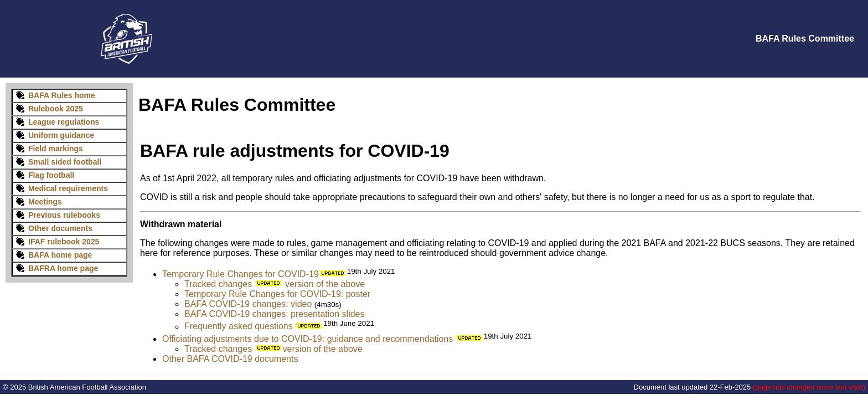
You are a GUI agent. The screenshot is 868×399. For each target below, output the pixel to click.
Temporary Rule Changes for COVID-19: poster (277, 294)
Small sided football (65, 162)
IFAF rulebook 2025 (64, 242)
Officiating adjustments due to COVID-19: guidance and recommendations (308, 339)
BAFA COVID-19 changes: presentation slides (275, 314)
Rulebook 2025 (48, 109)
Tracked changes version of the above (275, 284)
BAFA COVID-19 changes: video (248, 304)
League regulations (64, 122)
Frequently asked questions (239, 327)
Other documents (60, 228)
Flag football (51, 175)
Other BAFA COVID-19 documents (230, 359)
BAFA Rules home (62, 95)
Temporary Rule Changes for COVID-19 (241, 274)
